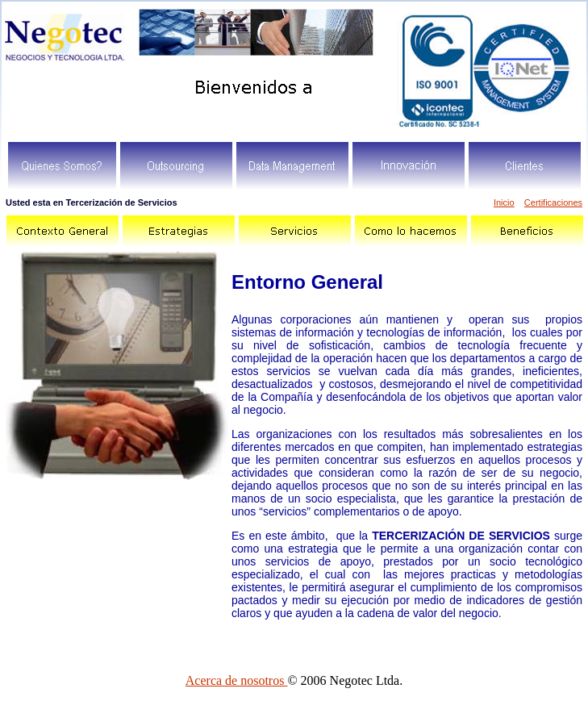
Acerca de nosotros (237, 680)
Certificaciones (553, 202)
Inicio (504, 202)
